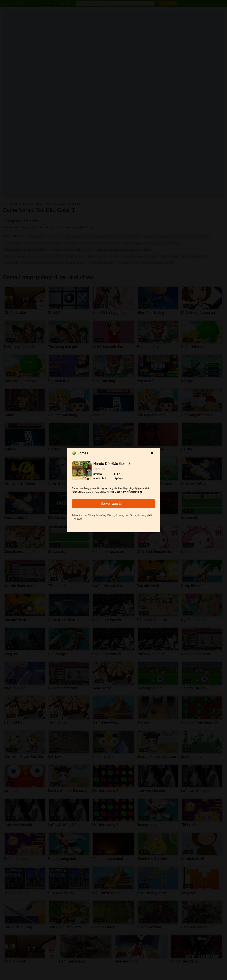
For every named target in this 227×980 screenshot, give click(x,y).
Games (80, 453)
